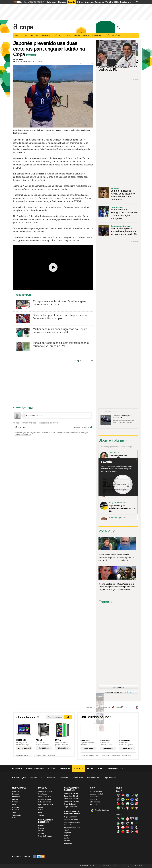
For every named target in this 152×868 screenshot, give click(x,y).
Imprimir (74, 361)
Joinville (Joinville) (118, 827)
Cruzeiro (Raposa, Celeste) (132, 799)
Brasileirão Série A (71, 793)
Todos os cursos (130, 718)
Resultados (43, 794)
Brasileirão (64, 778)
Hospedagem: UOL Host (134, 866)
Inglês (66, 838)
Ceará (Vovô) (128, 823)
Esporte (71, 2)
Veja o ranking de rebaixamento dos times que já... (122, 508)
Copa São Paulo (70, 807)
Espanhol (68, 833)
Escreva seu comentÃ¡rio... (57, 416)
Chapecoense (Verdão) (137, 795)
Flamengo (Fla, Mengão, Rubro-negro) (118, 804)
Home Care (127, 755)
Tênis (14, 812)
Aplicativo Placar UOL (47, 805)
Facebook (35, 857)
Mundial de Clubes (71, 820)
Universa (89, 2)
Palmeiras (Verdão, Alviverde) (118, 808)
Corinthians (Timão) (118, 799)
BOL (116, 2)
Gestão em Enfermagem (111, 755)
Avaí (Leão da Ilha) (137, 819)
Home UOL (17, 768)
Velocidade (17, 815)
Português (68, 843)
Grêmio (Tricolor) (132, 804)
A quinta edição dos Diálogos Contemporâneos (122, 457)
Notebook (52, 755)
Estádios (57, 35)
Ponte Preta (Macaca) (137, 827)
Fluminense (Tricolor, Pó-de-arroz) (123, 804)
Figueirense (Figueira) (137, 799)
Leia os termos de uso (23, 435)
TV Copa (85, 35)
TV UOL (109, 2)
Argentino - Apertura (72, 827)
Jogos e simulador (97, 794)
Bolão (108, 35)
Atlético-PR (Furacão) (123, 795)
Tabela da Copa (32, 35)
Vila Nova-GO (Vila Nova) (137, 832)
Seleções (46, 35)
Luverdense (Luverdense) (132, 823)
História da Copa (97, 805)
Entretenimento (35, 768)
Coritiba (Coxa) (123, 799)
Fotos (40, 812)
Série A (119, 791)
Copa (26, 27)
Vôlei (14, 818)
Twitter (39, 857)
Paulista (41, 825)
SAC (43, 2)
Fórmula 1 (16, 797)
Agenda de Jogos (45, 791)
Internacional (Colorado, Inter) (137, 804)
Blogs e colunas (112, 440)
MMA (14, 805)
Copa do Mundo (110, 778)
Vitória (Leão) (137, 808)
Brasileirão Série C (71, 799)
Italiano (67, 841)
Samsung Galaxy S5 (24, 755)
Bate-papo (52, 2)
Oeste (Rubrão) (128, 827)
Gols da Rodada (44, 799)
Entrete (80, 2)
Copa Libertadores (71, 817)
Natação (15, 807)
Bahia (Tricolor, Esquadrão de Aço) (128, 795)
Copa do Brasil (77, 778)
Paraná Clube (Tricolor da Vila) (132, 827)
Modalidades (19, 788)
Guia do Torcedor (72, 35)
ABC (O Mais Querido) (118, 819)
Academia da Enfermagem (90, 755)
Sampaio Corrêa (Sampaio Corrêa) (123, 832)
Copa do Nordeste (45, 836)
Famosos (99, 2)
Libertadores (51, 778)
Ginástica (16, 802)
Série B (119, 815)
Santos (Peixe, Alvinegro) (123, 808)
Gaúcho (41, 833)
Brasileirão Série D (71, 801)
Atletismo (16, 791)
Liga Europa (69, 825)
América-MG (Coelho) (123, 819)
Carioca (41, 828)
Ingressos (94, 797)
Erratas (119, 708)
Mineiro (41, 831)
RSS (43, 857)
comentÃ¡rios (21, 408)
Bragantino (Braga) (123, 823)
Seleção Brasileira (102, 810)
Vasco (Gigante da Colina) (132, 832)
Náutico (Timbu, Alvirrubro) (123, 827)
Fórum (41, 807)
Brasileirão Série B (71, 796)
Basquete (16, 794)
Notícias (62, 2)
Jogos (101, 768)
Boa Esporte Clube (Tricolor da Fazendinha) (118, 823)
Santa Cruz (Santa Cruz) (128, 832)
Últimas (19, 35)
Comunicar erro (85, 361)
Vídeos (41, 815)
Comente (32, 55)
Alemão (67, 830)
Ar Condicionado (40, 755)
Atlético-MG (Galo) (118, 795)
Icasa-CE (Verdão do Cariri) (137, 823)
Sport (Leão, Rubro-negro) (132, 808)
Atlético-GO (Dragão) (132, 819)
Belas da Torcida (45, 802)
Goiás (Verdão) (128, 804)
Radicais (16, 810)
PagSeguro (125, 2)
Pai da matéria (97, 35)
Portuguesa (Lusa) (118, 832)
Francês (67, 835)
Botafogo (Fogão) (132, 795)
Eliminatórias (95, 802)
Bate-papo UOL (116, 768)
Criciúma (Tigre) (128, 799)
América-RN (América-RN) (128, 819)
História (116, 35)
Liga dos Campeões (72, 822)
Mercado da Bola (94, 778)
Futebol (15, 799)
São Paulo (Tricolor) (128, 808)
